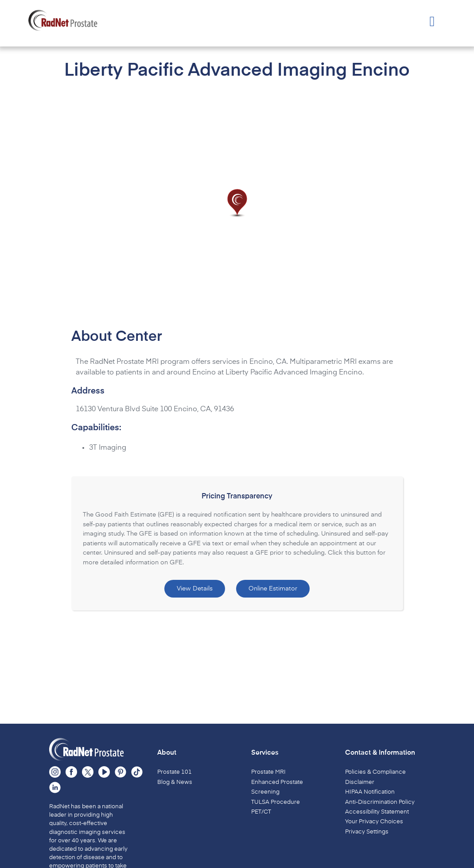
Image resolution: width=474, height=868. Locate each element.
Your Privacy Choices (374, 822)
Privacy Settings (367, 832)
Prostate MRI (268, 772)
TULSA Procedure (276, 802)
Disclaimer (360, 782)
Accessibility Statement (377, 812)
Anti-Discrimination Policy (380, 802)
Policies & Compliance (375, 772)
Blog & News (175, 782)
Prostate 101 (175, 772)
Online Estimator (273, 589)
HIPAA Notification (370, 792)
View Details (195, 589)
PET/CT (261, 812)
